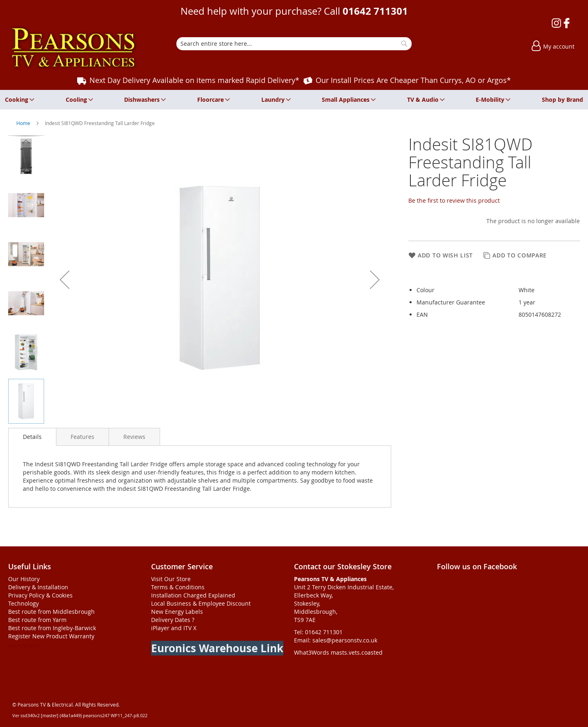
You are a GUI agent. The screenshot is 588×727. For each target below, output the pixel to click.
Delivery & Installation (38, 587)
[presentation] (32, 437)
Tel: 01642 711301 (318, 632)
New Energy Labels (177, 612)
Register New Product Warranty (51, 636)
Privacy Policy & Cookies (40, 595)
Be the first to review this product (454, 200)
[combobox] (294, 44)
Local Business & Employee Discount (201, 603)
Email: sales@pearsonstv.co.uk (336, 640)
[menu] (294, 100)
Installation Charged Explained (193, 595)
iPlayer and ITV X (174, 628)
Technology (23, 603)
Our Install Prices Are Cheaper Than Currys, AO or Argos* (413, 80)
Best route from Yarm (37, 620)
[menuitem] (18, 100)
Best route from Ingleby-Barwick (52, 628)
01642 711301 (375, 11)
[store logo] (73, 48)
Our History (24, 579)
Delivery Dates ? (173, 620)
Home (24, 123)
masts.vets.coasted (357, 652)
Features (82, 437)
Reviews (134, 437)
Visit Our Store (171, 579)
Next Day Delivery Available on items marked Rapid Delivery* (194, 80)
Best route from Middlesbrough (51, 612)
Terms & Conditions (178, 587)
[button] (65, 280)
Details (32, 437)
